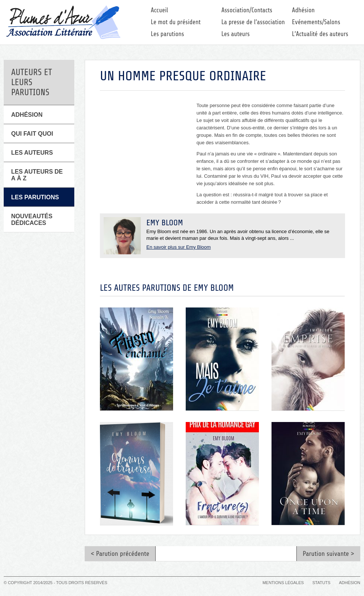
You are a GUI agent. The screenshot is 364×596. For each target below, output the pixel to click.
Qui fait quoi (32, 134)
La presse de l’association (253, 22)
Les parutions (168, 34)
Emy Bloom (165, 223)
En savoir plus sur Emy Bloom (178, 247)
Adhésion (303, 10)
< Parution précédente (120, 554)
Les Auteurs (32, 153)
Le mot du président (176, 22)
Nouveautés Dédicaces (32, 220)
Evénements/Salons (316, 22)
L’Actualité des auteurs (320, 34)
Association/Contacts (247, 10)
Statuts (321, 583)
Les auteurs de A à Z (37, 175)
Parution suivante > (329, 554)
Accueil (160, 10)
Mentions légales (283, 583)
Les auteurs (235, 34)
